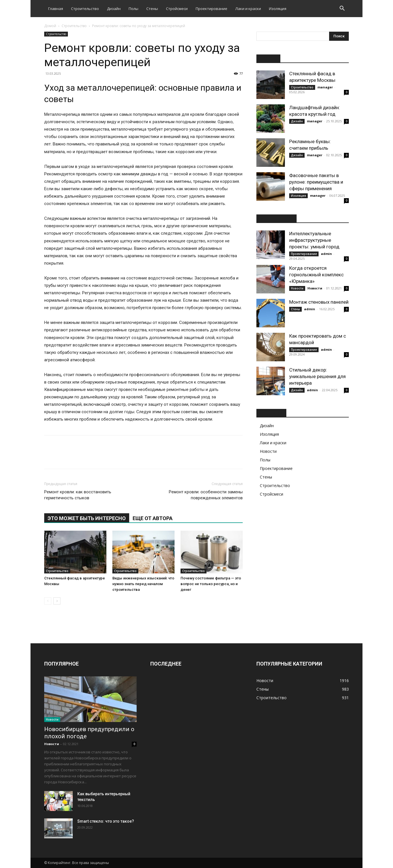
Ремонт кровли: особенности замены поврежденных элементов (206, 495)
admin (326, 254)
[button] (342, 9)
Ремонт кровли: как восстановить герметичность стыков (78, 495)
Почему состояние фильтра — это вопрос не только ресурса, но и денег (211, 584)
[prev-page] (48, 601)
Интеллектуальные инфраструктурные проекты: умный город (314, 240)
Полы (133, 9)
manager (325, 87)
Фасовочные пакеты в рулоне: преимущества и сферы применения (316, 182)
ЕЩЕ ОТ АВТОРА (153, 518)
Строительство (85, 9)
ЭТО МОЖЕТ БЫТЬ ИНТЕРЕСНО (87, 518)
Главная (56, 9)
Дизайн (114, 9)
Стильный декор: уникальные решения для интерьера (317, 376)
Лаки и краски (248, 9)
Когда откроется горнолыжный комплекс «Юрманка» (316, 275)
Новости (297, 288)
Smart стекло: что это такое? (106, 821)
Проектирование (211, 9)
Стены (152, 9)
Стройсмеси (177, 9)
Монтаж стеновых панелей (319, 302)
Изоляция (278, 9)
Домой (50, 26)
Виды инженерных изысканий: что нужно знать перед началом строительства (143, 584)
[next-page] (57, 601)
